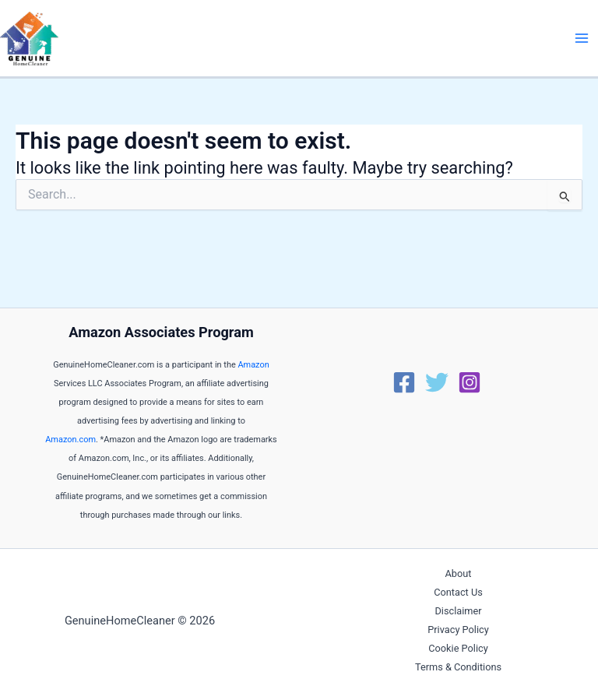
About (459, 573)
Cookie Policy (458, 648)
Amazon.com (70, 440)
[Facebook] (404, 382)
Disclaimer (458, 611)
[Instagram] (470, 382)
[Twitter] (437, 382)
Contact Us (458, 592)
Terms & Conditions (458, 667)
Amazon (253, 365)
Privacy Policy (458, 630)
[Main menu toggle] (582, 38)
